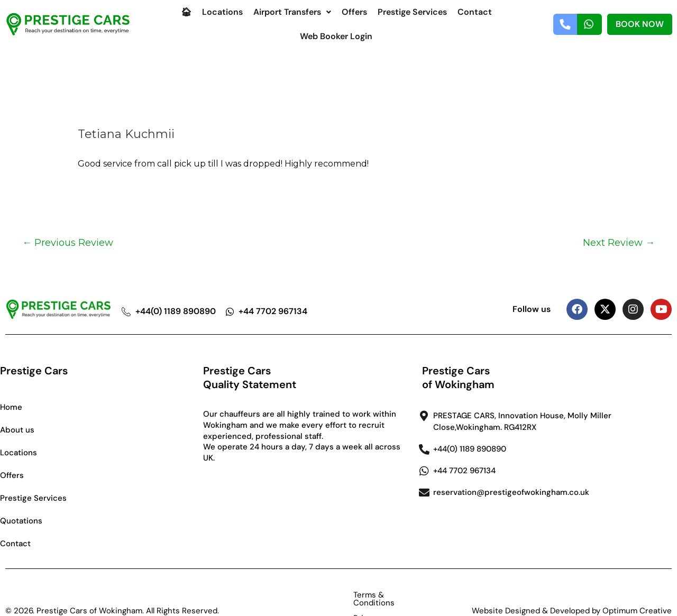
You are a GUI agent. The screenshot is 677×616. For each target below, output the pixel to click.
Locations (222, 12)
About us (17, 430)
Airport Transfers (292, 12)
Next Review (619, 243)
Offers (354, 12)
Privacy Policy (390, 595)
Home (11, 407)
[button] (292, 12)
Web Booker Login (336, 36)
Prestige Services (412, 12)
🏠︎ (186, 12)
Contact (475, 12)
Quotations (21, 521)
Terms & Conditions (312, 595)
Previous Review (68, 243)
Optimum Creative (637, 595)
